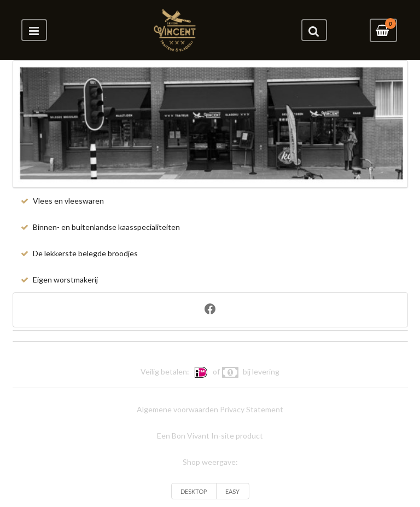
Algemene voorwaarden (177, 409)
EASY (232, 491)
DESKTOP (194, 491)
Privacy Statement (252, 409)
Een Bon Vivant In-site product (210, 436)
